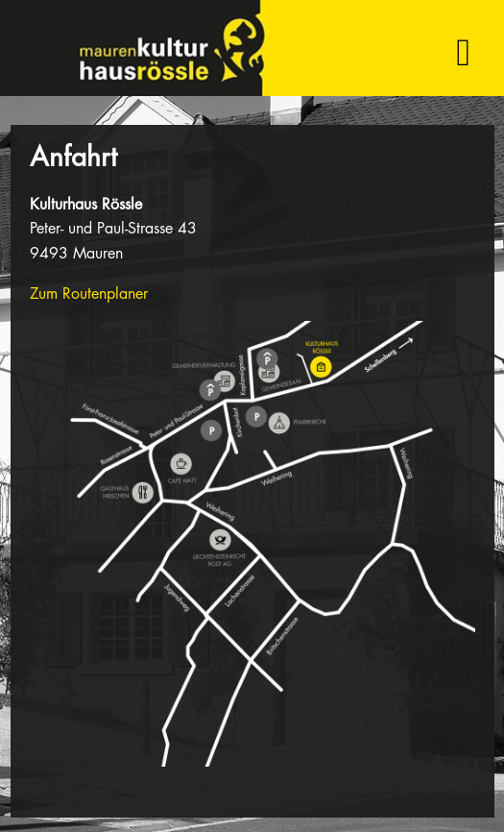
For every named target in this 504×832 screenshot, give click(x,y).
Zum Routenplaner (89, 294)
